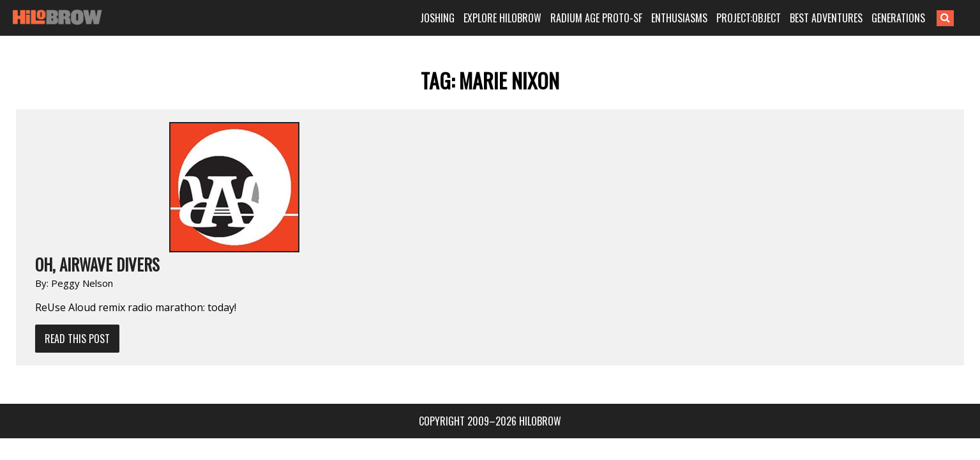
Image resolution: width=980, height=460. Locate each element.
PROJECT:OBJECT (768, 18)
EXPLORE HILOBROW (522, 18)
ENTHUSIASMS (698, 18)
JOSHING (456, 18)
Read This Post (214, 208)
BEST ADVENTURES (845, 18)
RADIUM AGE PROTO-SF (615, 18)
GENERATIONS (917, 18)
